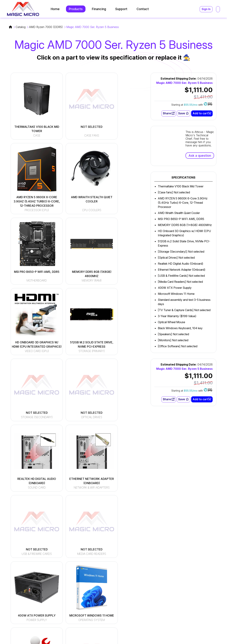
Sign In (206, 9)
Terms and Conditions (184, 635)
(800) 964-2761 (163, 598)
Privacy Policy (213, 635)
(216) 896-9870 (163, 603)
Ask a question (200, 156)
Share (168, 113)
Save (183, 113)
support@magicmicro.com (170, 585)
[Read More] (90, 580)
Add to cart (202, 113)
